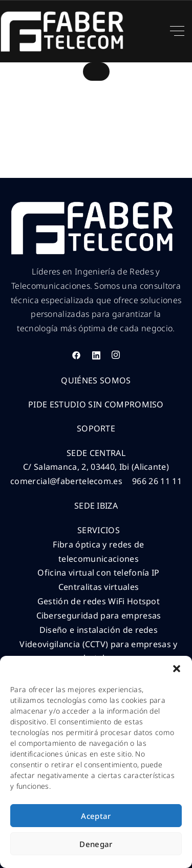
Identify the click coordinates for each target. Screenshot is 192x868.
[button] (177, 669)
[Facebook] (76, 355)
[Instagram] (116, 355)
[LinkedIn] (96, 355)
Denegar (96, 844)
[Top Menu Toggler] (177, 31)
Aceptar (96, 816)
